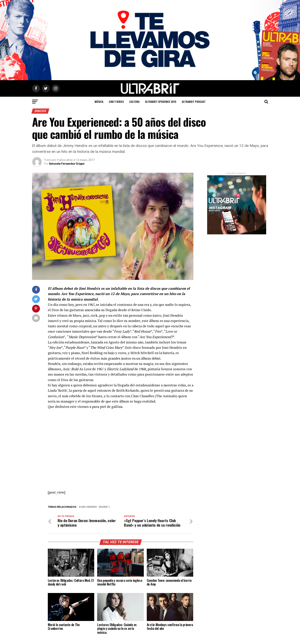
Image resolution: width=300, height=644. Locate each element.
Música (99, 102)
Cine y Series (116, 102)
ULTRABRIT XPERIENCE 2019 (161, 102)
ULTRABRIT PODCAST (194, 102)
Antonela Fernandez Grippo (67, 164)
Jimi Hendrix (89, 507)
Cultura (134, 102)
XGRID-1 (105, 507)
